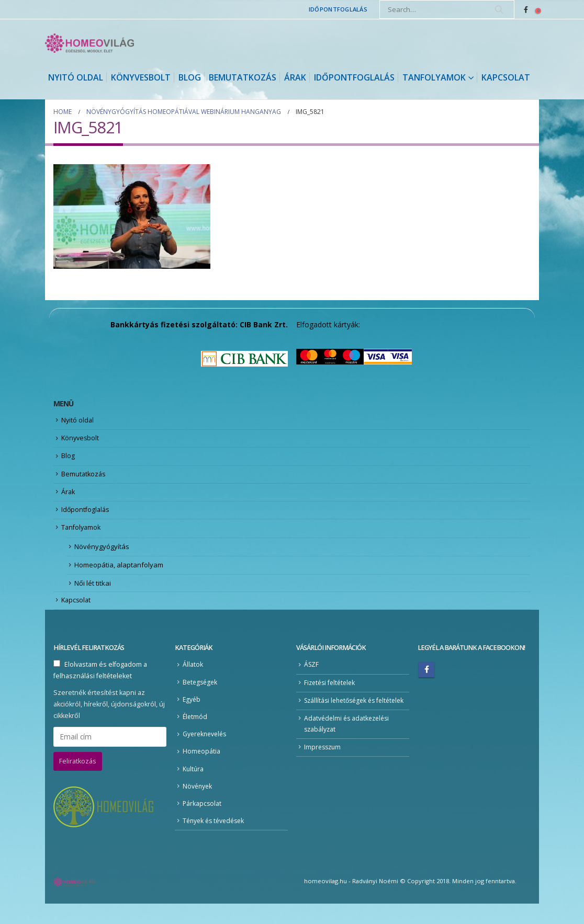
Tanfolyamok (434, 77)
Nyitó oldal (76, 77)
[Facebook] (526, 9)
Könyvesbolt (141, 77)
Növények (198, 805)
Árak (295, 77)
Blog (190, 77)
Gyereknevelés (206, 750)
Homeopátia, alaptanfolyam (119, 575)
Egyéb (192, 714)
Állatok (193, 678)
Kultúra (194, 786)
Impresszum (324, 775)
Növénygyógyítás (102, 556)
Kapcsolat (506, 77)
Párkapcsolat (203, 823)
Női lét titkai (93, 594)
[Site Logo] (89, 43)
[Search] (499, 9)
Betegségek (201, 696)
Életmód (195, 732)
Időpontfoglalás (338, 9)
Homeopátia (202, 768)
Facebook (426, 682)
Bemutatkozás (243, 77)
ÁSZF (312, 678)
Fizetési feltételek (332, 696)
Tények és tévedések (216, 841)
